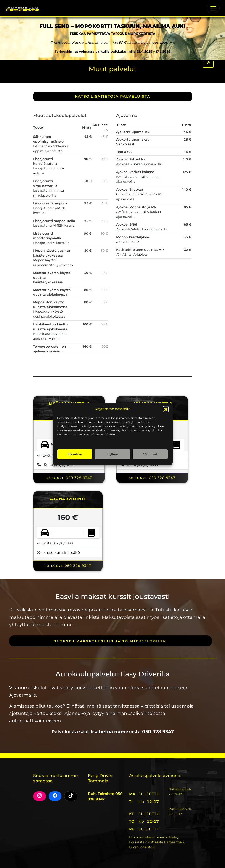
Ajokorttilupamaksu (133, 132)
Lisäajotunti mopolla (50, 203)
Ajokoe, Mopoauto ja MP (136, 207)
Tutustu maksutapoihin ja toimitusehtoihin (110, 641)
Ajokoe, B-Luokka (131, 159)
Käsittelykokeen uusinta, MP (140, 250)
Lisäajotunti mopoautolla (54, 221)
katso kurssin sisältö (62, 553)
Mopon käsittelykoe (133, 237)
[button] (166, 409)
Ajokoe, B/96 (127, 224)
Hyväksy (75, 454)
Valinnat (150, 454)
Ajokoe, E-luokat (130, 189)
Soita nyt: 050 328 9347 (69, 478)
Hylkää (112, 454)
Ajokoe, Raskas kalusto (135, 172)
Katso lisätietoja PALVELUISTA (112, 96)
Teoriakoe (124, 152)
